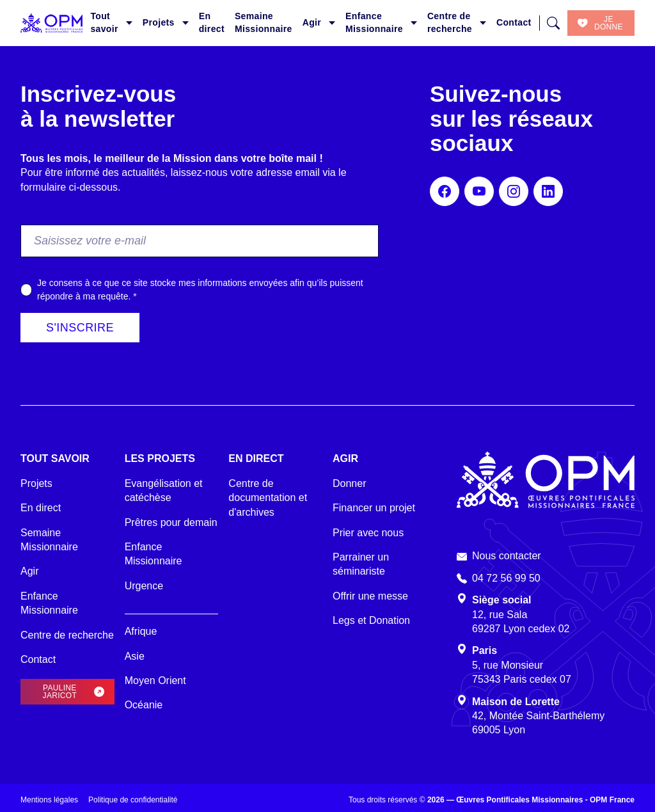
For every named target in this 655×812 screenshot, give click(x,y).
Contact (514, 22)
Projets (159, 22)
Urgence (144, 586)
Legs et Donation (371, 620)
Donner (349, 483)
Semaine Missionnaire (264, 22)
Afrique (141, 631)
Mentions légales (49, 800)
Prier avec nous (368, 533)
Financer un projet (374, 508)
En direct (212, 22)
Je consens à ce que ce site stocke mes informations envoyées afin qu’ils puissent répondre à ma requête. (200, 290)
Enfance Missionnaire (374, 22)
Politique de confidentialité (133, 800)
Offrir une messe (370, 596)
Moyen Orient (155, 681)
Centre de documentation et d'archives (268, 498)
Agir (312, 22)
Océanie (144, 705)
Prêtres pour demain (171, 522)
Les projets (160, 458)
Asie (135, 656)
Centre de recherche (450, 22)
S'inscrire (80, 328)
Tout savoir (104, 22)
